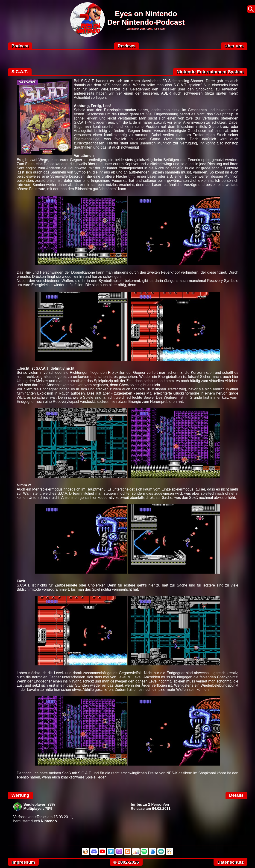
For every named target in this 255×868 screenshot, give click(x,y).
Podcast (20, 46)
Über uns (234, 46)
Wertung (20, 795)
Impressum (23, 862)
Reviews (127, 46)
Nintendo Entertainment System (210, 72)
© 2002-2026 (126, 862)
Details (236, 795)
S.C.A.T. (20, 72)
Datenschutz (230, 862)
